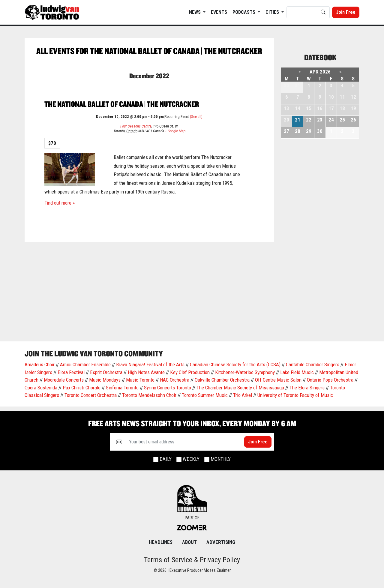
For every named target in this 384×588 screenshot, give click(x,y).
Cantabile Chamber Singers (313, 364)
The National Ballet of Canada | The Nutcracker (122, 104)
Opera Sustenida (41, 388)
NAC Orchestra (175, 380)
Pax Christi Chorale (82, 388)
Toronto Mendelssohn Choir (149, 395)
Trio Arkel (243, 395)
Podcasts (244, 12)
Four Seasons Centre (136, 126)
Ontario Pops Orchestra (330, 380)
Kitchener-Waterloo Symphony (245, 372)
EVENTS (219, 12)
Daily (166, 459)
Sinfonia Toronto (122, 388)
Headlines (161, 542)
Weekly (191, 459)
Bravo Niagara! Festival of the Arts (150, 364)
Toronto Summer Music (205, 395)
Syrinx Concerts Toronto (168, 388)
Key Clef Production (190, 372)
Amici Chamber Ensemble (85, 364)
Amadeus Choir (40, 364)
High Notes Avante (146, 372)
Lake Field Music (297, 372)
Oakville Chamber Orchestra (222, 380)
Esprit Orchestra (106, 372)
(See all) (196, 117)
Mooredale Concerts (64, 380)
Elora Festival (71, 372)
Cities (273, 12)
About (189, 542)
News (195, 12)
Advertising (221, 542)
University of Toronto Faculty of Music (295, 395)
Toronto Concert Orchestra (91, 395)
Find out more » (60, 203)
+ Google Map (175, 131)
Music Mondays (105, 380)
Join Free (346, 12)
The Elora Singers (307, 388)
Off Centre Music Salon (278, 380)
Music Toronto (140, 380)
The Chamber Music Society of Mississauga (240, 388)
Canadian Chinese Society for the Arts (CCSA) (235, 364)
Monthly (221, 459)
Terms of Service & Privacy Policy (192, 560)
